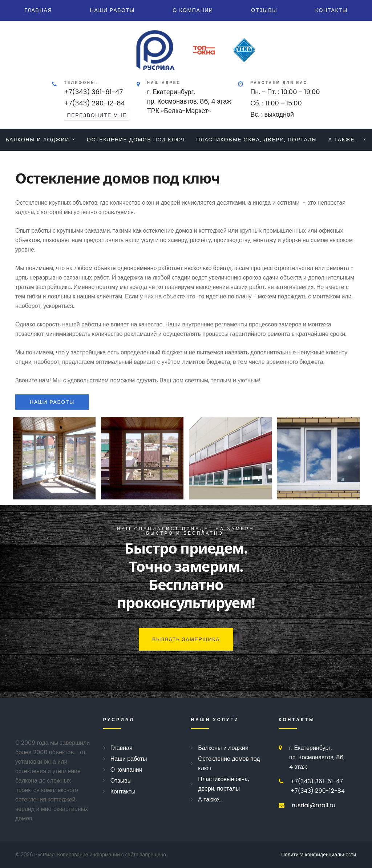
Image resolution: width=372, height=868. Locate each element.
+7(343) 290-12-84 (94, 103)
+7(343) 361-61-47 (93, 92)
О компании (193, 10)
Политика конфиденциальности (319, 855)
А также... (344, 140)
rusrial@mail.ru (314, 805)
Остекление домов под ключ (136, 140)
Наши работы (112, 10)
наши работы (52, 402)
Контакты (331, 10)
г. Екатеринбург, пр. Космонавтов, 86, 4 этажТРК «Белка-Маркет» (189, 101)
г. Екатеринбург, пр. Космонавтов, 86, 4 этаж (317, 757)
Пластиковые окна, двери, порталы (257, 140)
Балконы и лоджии (37, 140)
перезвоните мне (97, 115)
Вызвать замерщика (186, 639)
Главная (38, 10)
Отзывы (264, 10)
